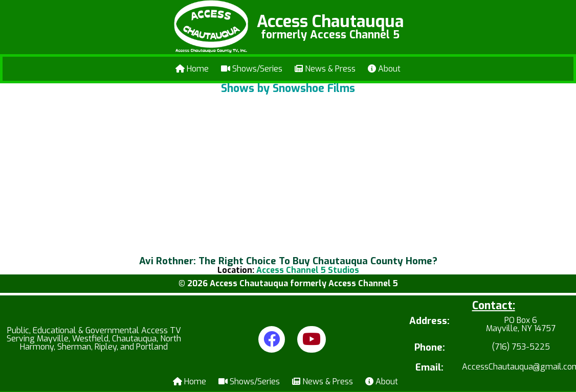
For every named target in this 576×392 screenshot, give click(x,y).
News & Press (325, 69)
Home (192, 69)
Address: (429, 322)
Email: (429, 368)
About (384, 69)
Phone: (430, 348)
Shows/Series (252, 69)
